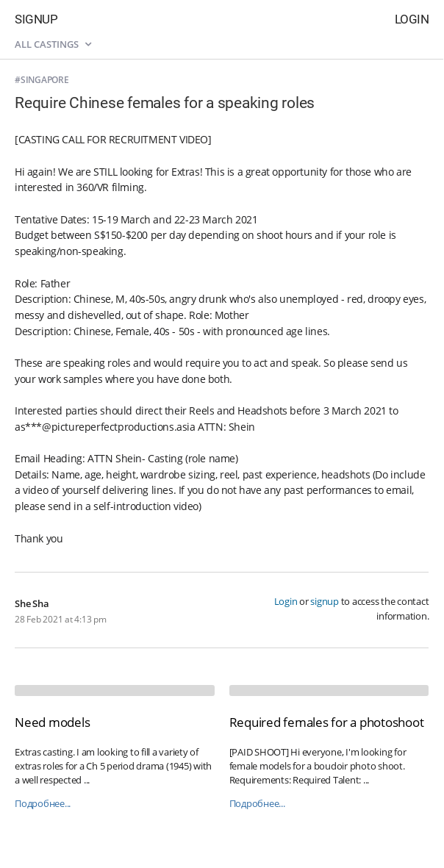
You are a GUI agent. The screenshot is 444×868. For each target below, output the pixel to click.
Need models (52, 722)
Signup (36, 19)
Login (412, 19)
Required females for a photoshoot (327, 722)
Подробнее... (43, 804)
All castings (53, 44)
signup (325, 601)
